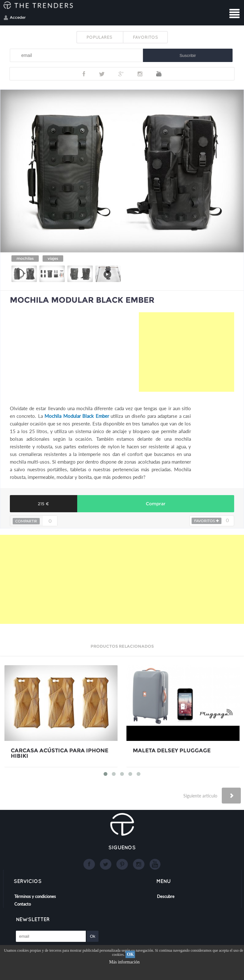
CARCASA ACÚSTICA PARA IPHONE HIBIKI (60, 753)
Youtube (159, 74)
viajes (53, 258)
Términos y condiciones (35, 896)
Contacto (23, 904)
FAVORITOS (145, 37)
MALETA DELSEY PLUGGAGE (172, 751)
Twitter (102, 74)
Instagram (140, 74)
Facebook (84, 74)
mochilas (25, 258)
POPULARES (100, 37)
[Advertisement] (186, 352)
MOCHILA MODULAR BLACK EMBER (82, 300)
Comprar (156, 504)
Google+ (121, 74)
